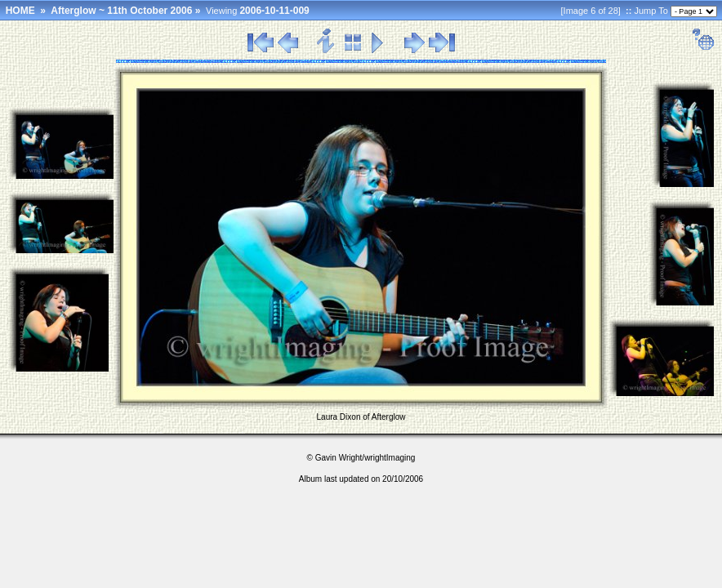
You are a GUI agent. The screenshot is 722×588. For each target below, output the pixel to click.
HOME (20, 11)
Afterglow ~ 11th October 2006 (121, 11)
